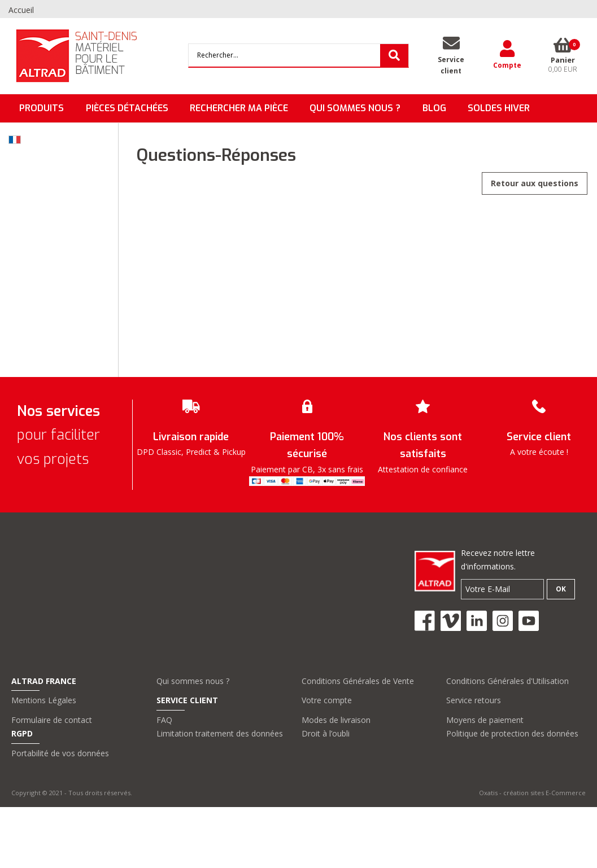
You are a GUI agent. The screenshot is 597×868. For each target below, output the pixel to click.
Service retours (474, 700)
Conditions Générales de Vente (358, 681)
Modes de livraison (336, 720)
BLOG (434, 108)
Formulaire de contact (52, 720)
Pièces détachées (127, 108)
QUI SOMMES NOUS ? (355, 108)
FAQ (164, 720)
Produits (42, 108)
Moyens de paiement (485, 720)
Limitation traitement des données (220, 733)
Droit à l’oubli (326, 733)
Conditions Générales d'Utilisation (507, 681)
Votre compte (327, 700)
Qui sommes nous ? (193, 681)
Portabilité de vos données (60, 753)
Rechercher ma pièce (239, 108)
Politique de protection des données (512, 733)
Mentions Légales (44, 700)
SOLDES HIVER (499, 108)
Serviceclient (451, 65)
